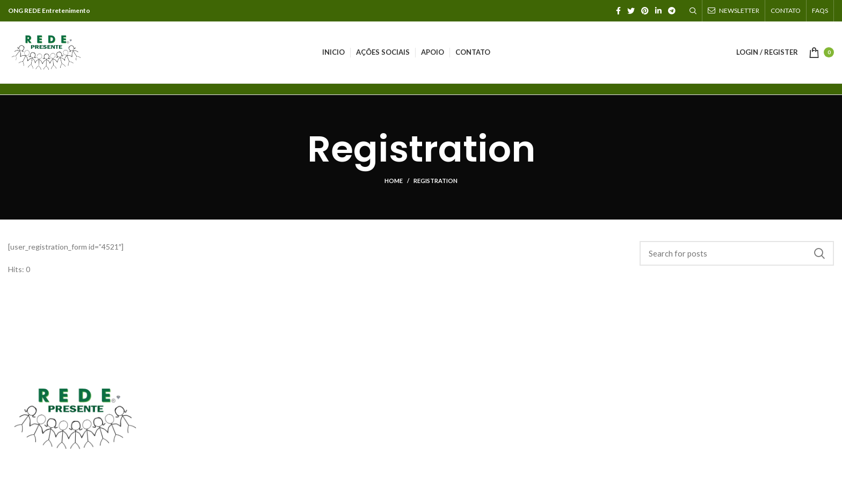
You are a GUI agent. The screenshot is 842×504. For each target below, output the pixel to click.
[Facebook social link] (618, 11)
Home (394, 181)
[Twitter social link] (631, 11)
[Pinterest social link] (645, 11)
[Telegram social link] (672, 11)
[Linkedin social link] (658, 11)
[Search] (693, 11)
